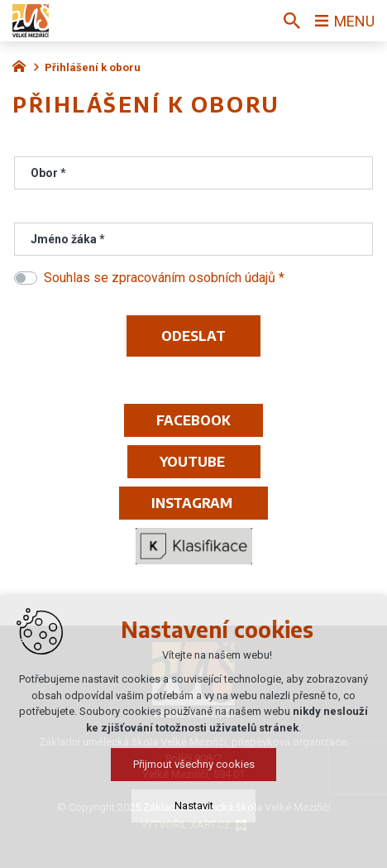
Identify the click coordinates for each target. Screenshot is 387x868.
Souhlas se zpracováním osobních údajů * (164, 278)
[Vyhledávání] (292, 21)
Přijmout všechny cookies (194, 771)
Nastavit (194, 812)
